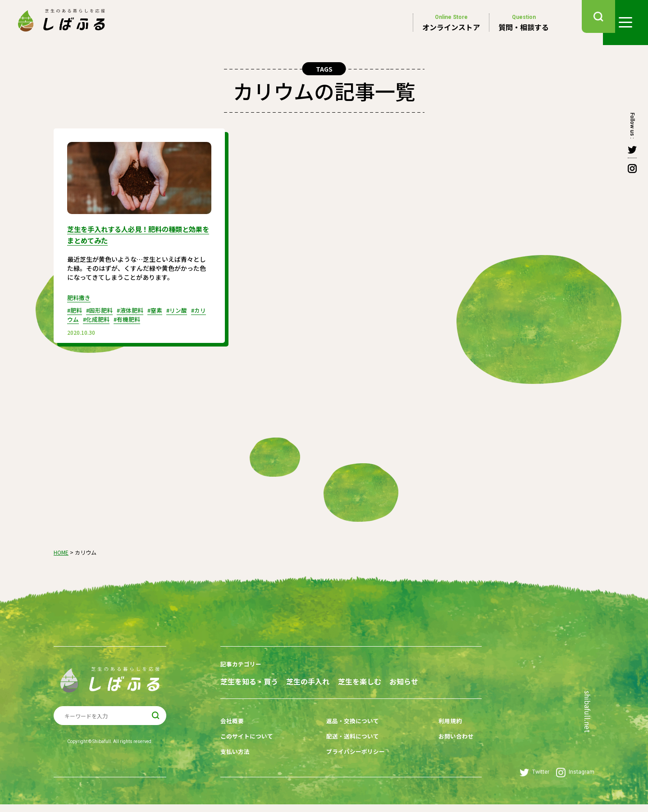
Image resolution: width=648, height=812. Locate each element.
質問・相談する (524, 23)
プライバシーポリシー (348, 761)
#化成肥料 (111, 318)
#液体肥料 (136, 309)
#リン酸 (187, 309)
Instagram (575, 780)
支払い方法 (236, 761)
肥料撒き (80, 297)
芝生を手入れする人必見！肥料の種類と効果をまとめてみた (136, 234)
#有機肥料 (144, 318)
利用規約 (432, 733)
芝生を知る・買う (249, 679)
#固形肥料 (103, 309)
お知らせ (235, 696)
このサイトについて (249, 747)
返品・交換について (345, 733)
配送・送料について (345, 747)
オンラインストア (451, 23)
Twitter (534, 780)
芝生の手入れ (324, 679)
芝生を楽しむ (392, 679)
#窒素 (163, 309)
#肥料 (75, 309)
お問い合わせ (438, 747)
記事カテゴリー (242, 663)
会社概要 (233, 733)
